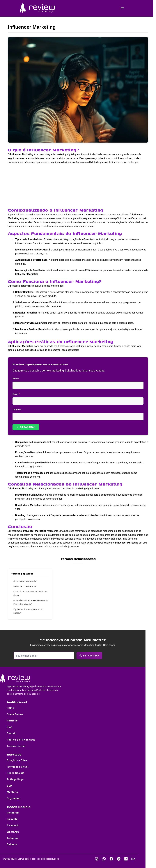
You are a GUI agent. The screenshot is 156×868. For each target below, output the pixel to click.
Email (16, 394)
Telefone (17, 410)
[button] (122, 8)
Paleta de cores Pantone (25, 586)
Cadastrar (26, 427)
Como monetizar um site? (25, 581)
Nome (16, 379)
